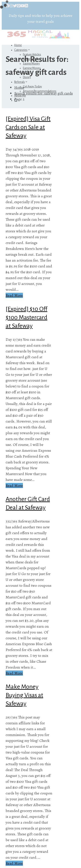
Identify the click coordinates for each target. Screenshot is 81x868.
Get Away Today (32, 87)
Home (18, 45)
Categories (22, 50)
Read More (14, 295)
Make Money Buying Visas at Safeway (24, 695)
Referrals (21, 82)
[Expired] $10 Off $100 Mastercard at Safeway (26, 317)
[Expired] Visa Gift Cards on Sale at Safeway (28, 127)
